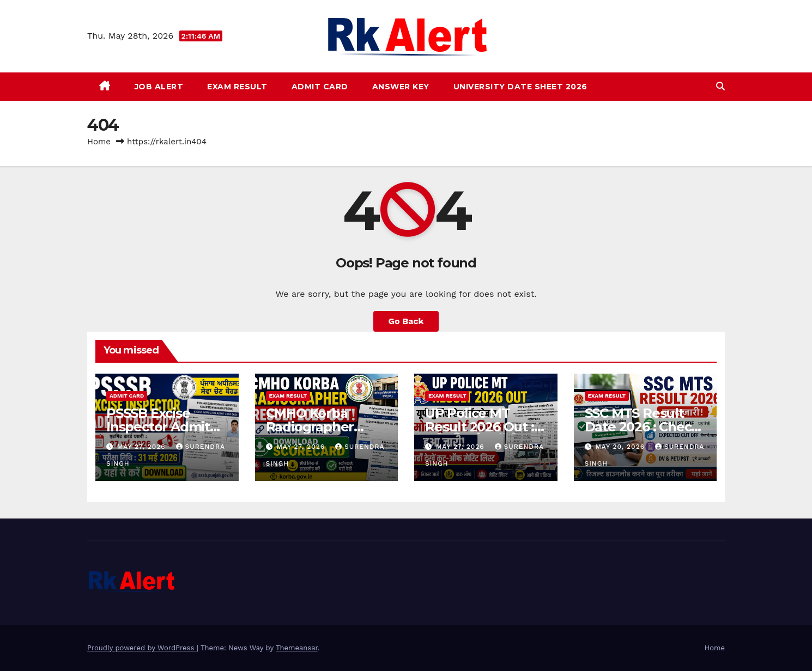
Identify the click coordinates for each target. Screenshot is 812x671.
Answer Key (401, 87)
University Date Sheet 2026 (520, 87)
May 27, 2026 (143, 447)
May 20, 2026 (621, 447)
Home (99, 142)
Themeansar (297, 648)
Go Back (406, 321)
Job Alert (159, 87)
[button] (720, 86)
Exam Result (237, 87)
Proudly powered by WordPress (142, 648)
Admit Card (320, 87)
